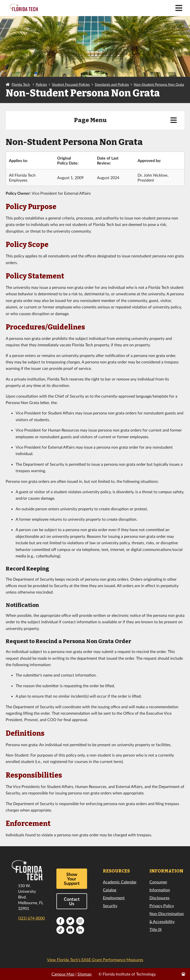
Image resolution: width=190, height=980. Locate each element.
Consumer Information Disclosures (160, 890)
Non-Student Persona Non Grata (159, 84)
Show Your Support (72, 879)
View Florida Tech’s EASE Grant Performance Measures (95, 960)
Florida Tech (21, 84)
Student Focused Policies (71, 84)
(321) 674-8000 (31, 918)
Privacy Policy (162, 906)
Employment (114, 898)
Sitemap (84, 974)
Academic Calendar (120, 882)
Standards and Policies (112, 84)
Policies (41, 84)
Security (110, 906)
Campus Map (63, 974)
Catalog (110, 890)
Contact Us (72, 901)
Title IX (155, 929)
